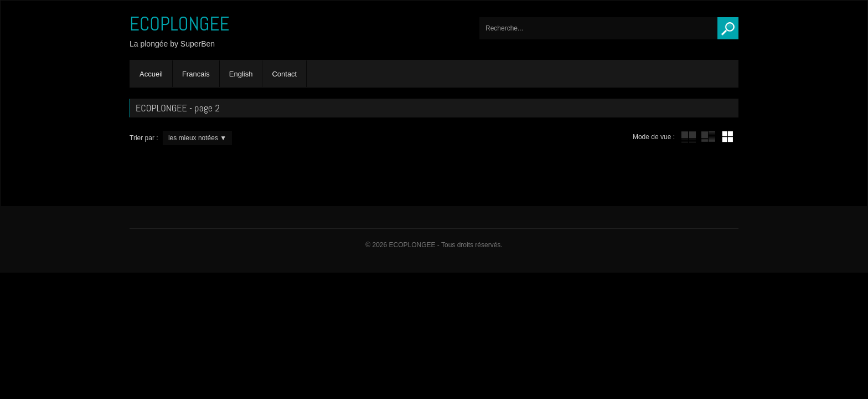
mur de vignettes (727, 137)
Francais (196, 74)
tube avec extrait (708, 137)
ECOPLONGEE (180, 24)
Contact (284, 74)
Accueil (151, 74)
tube (689, 137)
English (241, 74)
